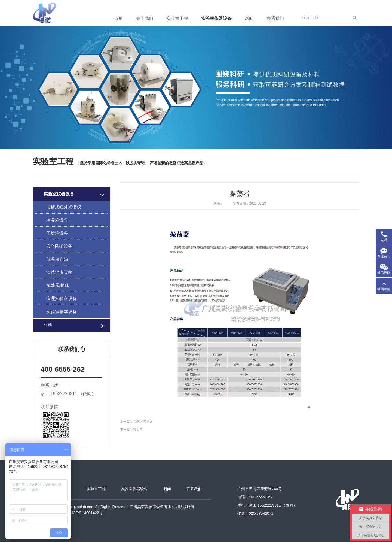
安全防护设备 (59, 246)
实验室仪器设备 (216, 18)
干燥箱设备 (57, 233)
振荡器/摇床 (58, 285)
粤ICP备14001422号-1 (87, 513)
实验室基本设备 (62, 312)
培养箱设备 (57, 220)
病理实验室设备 (62, 299)
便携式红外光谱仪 (64, 207)
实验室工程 (177, 18)
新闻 (249, 18)
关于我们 (145, 18)
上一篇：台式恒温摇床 (136, 422)
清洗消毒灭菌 (59, 272)
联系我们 (275, 18)
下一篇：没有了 (131, 430)
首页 (118, 18)
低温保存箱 (57, 259)
